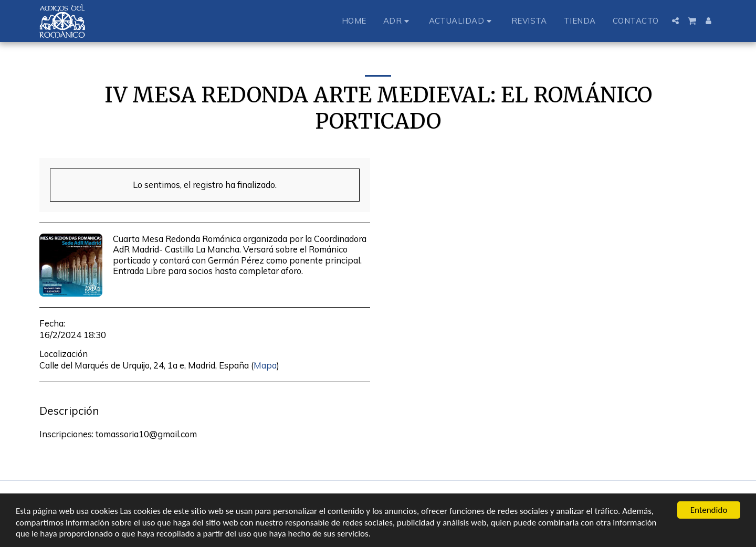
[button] (398, 21)
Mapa (265, 365)
